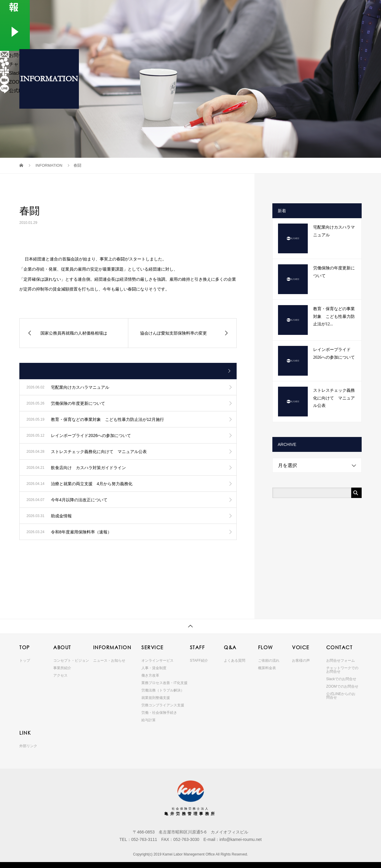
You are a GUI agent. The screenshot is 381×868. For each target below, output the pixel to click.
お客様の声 (301, 661)
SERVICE (218, 10)
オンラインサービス (157, 661)
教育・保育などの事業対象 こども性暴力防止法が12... (334, 316)
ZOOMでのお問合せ (342, 686)
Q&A (265, 10)
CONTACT (343, 10)
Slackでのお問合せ (341, 679)
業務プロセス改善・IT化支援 (164, 683)
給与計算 (149, 720)
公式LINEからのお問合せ (341, 696)
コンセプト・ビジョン (71, 661)
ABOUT (152, 10)
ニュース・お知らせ (109, 661)
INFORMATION (184, 10)
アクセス (60, 675)
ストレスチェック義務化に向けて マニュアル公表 (334, 398)
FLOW (291, 10)
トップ (25, 661)
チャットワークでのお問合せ (342, 670)
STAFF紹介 (199, 661)
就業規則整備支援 (156, 698)
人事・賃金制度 (154, 668)
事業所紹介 (62, 668)
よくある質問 (235, 661)
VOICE (316, 10)
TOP (124, 10)
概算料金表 (267, 668)
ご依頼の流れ (269, 661)
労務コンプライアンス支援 (163, 705)
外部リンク (28, 746)
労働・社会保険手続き (159, 713)
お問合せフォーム (341, 661)
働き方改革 (150, 675)
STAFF (240, 10)
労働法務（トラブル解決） (163, 690)
